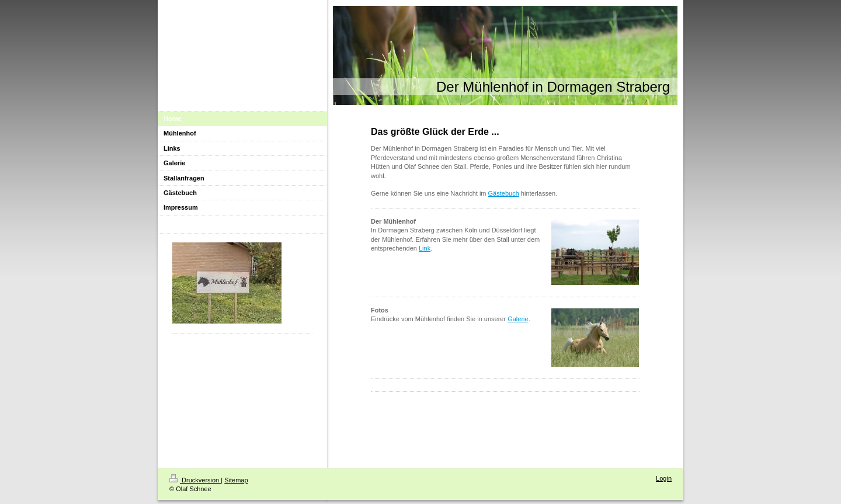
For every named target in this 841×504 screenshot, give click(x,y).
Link (425, 248)
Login (664, 478)
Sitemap (236, 480)
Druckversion (195, 480)
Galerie (518, 319)
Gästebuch (504, 193)
